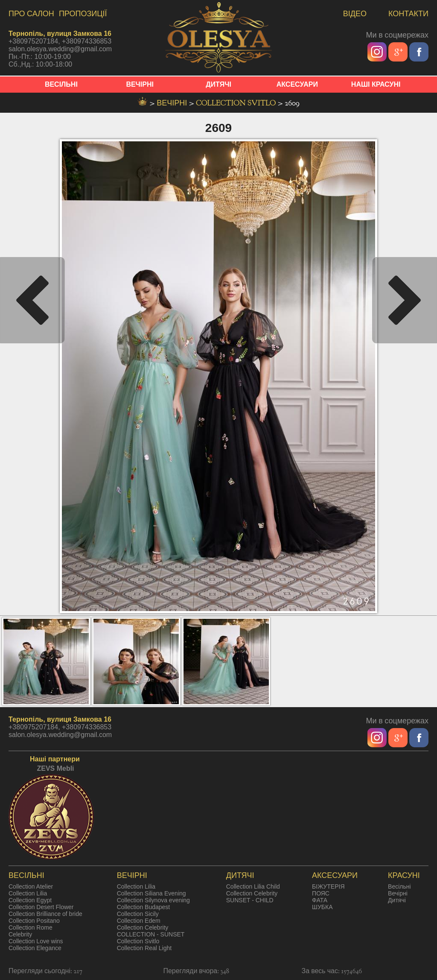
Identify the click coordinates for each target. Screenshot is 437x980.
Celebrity (20, 934)
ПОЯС (321, 893)
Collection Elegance (35, 948)
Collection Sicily (138, 914)
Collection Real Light (144, 948)
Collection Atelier (31, 886)
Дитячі (397, 900)
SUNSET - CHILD (250, 900)
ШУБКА (322, 907)
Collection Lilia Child (253, 886)
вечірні (173, 103)
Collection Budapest (144, 907)
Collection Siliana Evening (151, 893)
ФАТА (320, 900)
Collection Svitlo (237, 103)
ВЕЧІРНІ (140, 84)
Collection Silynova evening (153, 900)
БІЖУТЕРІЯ (328, 886)
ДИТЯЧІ (218, 84)
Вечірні (398, 893)
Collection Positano (34, 921)
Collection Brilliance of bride (45, 914)
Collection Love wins (36, 941)
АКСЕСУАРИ (297, 84)
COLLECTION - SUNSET (151, 934)
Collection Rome (31, 927)
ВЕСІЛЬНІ (61, 84)
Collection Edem (139, 921)
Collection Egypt (30, 900)
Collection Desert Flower (41, 907)
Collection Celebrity (143, 927)
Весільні (399, 886)
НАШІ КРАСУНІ (376, 84)
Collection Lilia (28, 893)
